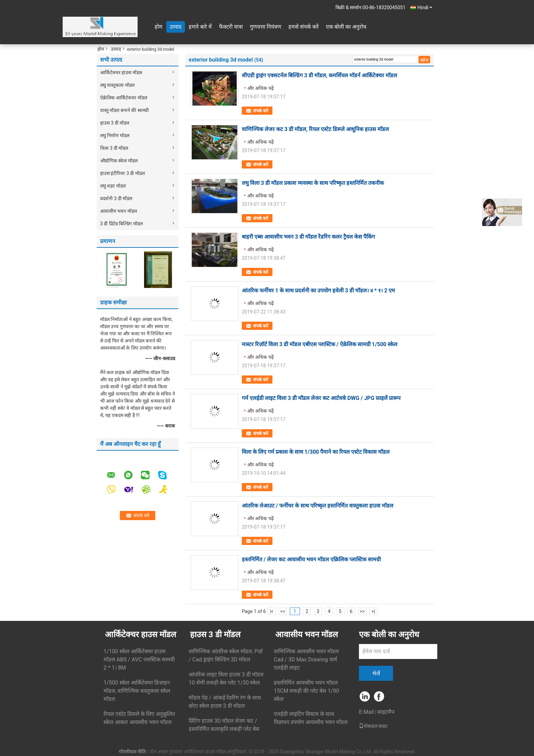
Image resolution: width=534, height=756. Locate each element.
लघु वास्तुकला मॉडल (117, 85)
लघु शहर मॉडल (113, 186)
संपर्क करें (261, 111)
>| (373, 611)
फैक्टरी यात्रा (231, 27)
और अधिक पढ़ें (261, 88)
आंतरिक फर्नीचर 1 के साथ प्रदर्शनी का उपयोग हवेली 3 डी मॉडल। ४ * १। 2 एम (318, 291)
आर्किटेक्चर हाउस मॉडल (121, 73)
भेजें (376, 673)
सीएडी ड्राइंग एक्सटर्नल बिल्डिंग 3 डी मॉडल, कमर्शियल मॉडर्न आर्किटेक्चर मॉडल (319, 75)
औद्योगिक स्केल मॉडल (119, 161)
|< (272, 611)
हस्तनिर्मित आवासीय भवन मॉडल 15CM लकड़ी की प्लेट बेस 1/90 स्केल (307, 691)
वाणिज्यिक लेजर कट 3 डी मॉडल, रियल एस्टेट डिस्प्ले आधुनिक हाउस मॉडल (315, 129)
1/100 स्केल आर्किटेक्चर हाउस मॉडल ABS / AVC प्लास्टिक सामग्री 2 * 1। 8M (139, 660)
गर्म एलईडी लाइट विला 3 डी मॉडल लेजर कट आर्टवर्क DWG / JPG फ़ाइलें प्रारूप (321, 398)
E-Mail (366, 712)
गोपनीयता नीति (132, 752)
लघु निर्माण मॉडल (115, 135)
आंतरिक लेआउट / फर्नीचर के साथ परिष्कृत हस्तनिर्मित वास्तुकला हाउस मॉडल (318, 506)
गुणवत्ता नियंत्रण (266, 27)
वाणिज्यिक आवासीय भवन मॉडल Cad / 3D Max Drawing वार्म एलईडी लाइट (306, 660)
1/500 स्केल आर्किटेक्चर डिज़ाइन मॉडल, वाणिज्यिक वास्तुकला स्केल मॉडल (137, 691)
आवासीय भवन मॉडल (119, 211)
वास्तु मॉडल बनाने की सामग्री (124, 110)
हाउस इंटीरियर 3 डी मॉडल (122, 173)
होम (159, 27)
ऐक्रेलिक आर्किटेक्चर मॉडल (124, 98)
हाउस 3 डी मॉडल (115, 123)
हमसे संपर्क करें (304, 27)
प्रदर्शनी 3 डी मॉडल (116, 198)
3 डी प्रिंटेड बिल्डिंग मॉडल (121, 224)
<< (283, 611)
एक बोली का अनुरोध (346, 27)
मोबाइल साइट (373, 726)
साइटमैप (386, 712)
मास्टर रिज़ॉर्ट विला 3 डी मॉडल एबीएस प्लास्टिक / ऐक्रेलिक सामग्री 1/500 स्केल (320, 344)
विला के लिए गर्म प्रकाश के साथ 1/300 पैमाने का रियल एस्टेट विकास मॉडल (316, 452)
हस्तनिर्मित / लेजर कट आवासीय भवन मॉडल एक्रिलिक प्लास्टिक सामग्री (311, 559)
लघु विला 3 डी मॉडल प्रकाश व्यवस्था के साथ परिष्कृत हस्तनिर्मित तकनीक (313, 183)
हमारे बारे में (200, 27)
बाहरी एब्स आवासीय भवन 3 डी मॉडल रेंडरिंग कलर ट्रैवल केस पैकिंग (308, 237)
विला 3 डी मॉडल (114, 148)
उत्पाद (176, 27)
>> (362, 611)
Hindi (425, 7)
